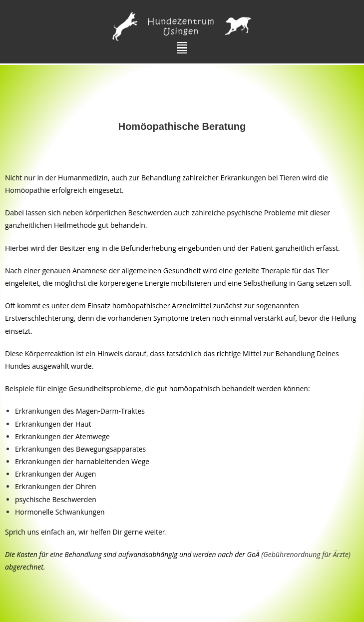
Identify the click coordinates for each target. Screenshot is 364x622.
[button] (182, 48)
